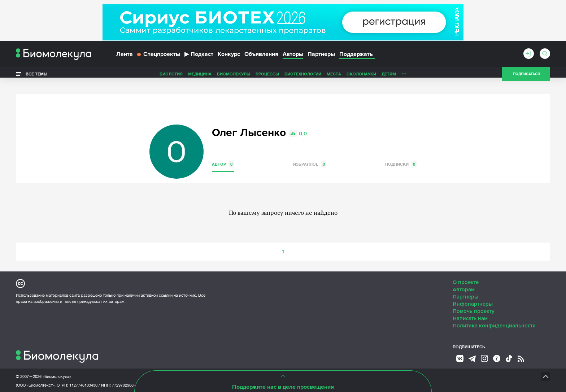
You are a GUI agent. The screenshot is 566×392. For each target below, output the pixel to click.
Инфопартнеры (473, 294)
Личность (362, 77)
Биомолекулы (183, 77)
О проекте (466, 273)
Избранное (310, 154)
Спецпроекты (159, 57)
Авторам (464, 280)
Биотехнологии (252, 77)
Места (283, 77)
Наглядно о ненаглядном (428, 77)
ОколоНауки (310, 77)
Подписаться (526, 77)
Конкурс (229, 57)
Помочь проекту (474, 301)
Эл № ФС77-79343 (101, 384)
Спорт (385, 77)
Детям (338, 77)
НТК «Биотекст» (271, 367)
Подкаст (199, 57)
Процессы (216, 77)
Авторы (293, 57)
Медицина (149, 77)
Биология (120, 77)
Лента (125, 57)
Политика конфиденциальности (494, 316)
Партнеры (321, 57)
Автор (223, 154)
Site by (180, 367)
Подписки (401, 154)
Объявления (261, 57)
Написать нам (470, 309)
